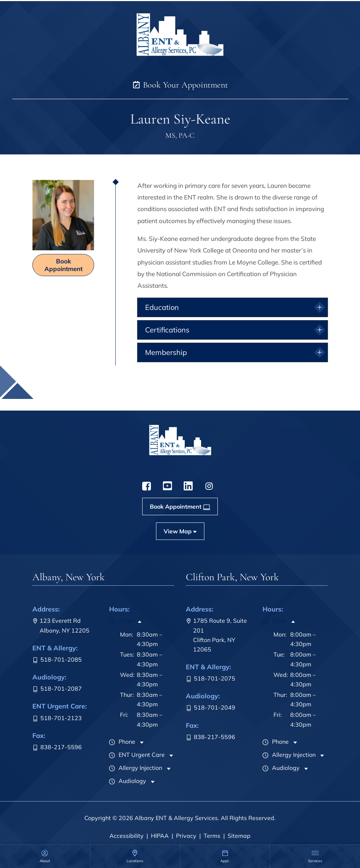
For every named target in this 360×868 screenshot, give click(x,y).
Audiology (128, 781)
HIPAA (160, 836)
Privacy (186, 836)
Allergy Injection (136, 768)
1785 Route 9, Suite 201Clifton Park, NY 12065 (216, 635)
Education (162, 307)
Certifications (167, 330)
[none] (45, 856)
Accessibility (127, 836)
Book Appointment (63, 265)
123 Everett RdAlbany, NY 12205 (61, 625)
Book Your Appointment (180, 85)
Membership (166, 352)
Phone (122, 742)
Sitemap (239, 836)
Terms (212, 836)
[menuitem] (45, 856)
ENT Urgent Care (137, 755)
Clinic (121, 621)
